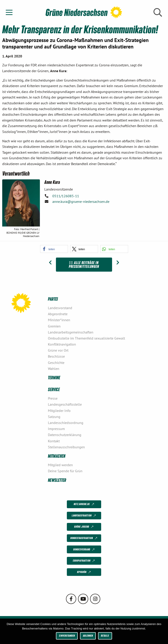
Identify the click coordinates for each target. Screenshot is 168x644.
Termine (54, 377)
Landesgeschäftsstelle (65, 404)
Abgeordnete (58, 314)
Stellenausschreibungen (66, 447)
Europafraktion (84, 561)
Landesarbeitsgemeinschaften (71, 332)
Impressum (56, 429)
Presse (53, 398)
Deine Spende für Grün (65, 471)
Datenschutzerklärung (65, 435)
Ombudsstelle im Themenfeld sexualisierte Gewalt (86, 338)
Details (105, 636)
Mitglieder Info (59, 411)
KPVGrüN (84, 572)
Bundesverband (84, 550)
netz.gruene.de (84, 504)
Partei (53, 299)
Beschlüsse (56, 356)
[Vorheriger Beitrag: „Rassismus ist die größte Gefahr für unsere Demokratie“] (50, 263)
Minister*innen (59, 320)
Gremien (54, 326)
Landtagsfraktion (84, 516)
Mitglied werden (60, 465)
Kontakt (54, 441)
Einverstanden (67, 636)
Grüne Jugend (84, 527)
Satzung (54, 417)
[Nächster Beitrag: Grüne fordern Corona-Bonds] (118, 263)
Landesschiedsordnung (66, 423)
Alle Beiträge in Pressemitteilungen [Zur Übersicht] (84, 265)
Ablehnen (88, 636)
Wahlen (54, 369)
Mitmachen (57, 456)
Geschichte (56, 363)
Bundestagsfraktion (84, 538)
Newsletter (57, 480)
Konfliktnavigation (62, 344)
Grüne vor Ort (58, 350)
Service (54, 389)
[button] (54, 249)
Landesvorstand (60, 308)
